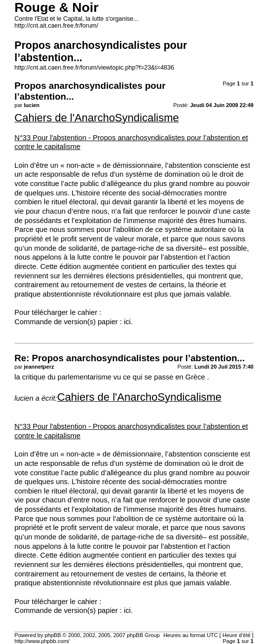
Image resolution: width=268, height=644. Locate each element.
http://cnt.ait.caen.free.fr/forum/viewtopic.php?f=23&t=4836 (94, 68)
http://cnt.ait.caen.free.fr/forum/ (56, 26)
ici (127, 322)
